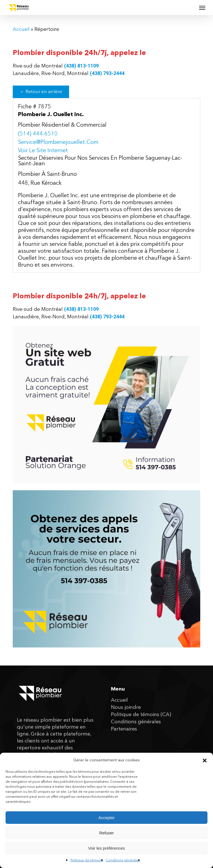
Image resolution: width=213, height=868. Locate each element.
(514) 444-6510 (38, 134)
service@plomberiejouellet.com (58, 142)
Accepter (106, 818)
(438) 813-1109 (81, 66)
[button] (205, 761)
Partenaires (124, 729)
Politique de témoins (87, 861)
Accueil (21, 29)
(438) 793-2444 (107, 73)
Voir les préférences (107, 848)
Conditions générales (123, 861)
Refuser (107, 833)
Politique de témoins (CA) (141, 715)
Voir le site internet (43, 151)
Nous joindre (126, 707)
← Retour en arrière (41, 92)
